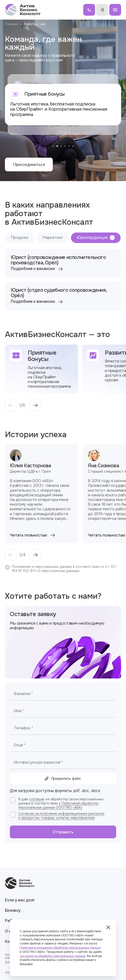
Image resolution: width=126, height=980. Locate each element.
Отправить (63, 832)
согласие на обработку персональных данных (53, 956)
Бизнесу (13, 910)
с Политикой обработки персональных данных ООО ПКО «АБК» (58, 805)
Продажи (20, 238)
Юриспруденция (96, 238)
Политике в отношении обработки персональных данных (60, 948)
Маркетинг (53, 238)
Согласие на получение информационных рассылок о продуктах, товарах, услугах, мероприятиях (61, 816)
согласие (37, 799)
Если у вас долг (20, 900)
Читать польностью (33, 535)
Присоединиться (29, 165)
